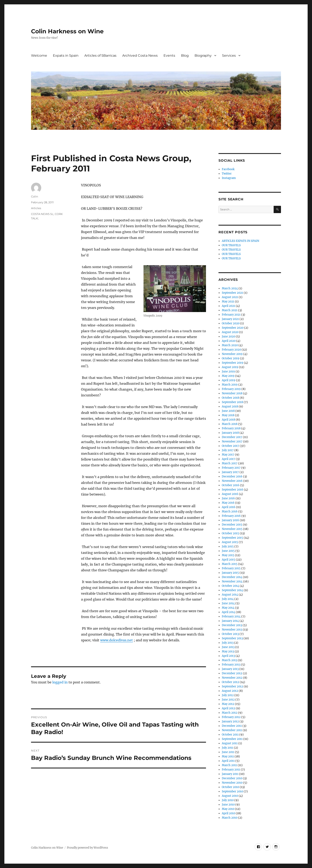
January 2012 (230, 721)
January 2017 (230, 472)
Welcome (39, 56)
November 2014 (232, 581)
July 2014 (228, 599)
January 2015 (230, 573)
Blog (185, 56)
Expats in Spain (66, 56)
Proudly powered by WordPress (87, 848)
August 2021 (230, 297)
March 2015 (230, 564)
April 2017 (228, 459)
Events (169, 56)
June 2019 (228, 372)
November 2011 (232, 730)
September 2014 (232, 590)
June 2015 (228, 551)
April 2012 (228, 708)
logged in (60, 682)
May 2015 (228, 555)
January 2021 (230, 319)
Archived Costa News (140, 56)
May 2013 (228, 651)
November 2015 (232, 529)
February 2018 (231, 428)
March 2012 (230, 713)
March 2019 (230, 385)
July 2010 (228, 800)
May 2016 (228, 503)
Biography (203, 56)
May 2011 (228, 756)
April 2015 (228, 560)
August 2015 (230, 542)
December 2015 (232, 525)
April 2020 (229, 341)
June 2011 (228, 752)
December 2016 (232, 476)
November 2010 (232, 783)
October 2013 (230, 634)
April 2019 (229, 380)
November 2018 (232, 393)
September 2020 (233, 328)
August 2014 (230, 595)
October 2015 (230, 533)
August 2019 (230, 367)
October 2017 (230, 446)
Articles (36, 208)
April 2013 (228, 656)
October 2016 (231, 485)
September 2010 (232, 791)
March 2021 (230, 310)
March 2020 (230, 345)
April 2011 (228, 761)
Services (229, 56)
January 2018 (230, 433)
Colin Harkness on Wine (67, 31)
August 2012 (230, 691)
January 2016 (230, 520)
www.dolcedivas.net (117, 640)
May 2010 (228, 809)
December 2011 (232, 726)
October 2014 (230, 586)
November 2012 (232, 678)
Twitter (227, 174)
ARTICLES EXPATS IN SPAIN (240, 241)
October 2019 (231, 358)
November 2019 (232, 354)
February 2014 (231, 616)
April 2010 (228, 813)
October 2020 (231, 323)
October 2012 (230, 682)
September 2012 (232, 686)
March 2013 (230, 660)
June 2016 (228, 498)
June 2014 (228, 603)
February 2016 (231, 516)
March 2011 (229, 765)
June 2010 (228, 805)
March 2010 (230, 818)
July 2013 (228, 643)
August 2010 (230, 796)
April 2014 (228, 612)
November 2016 (232, 481)
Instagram (229, 178)
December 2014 (232, 577)
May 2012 (228, 704)
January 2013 (230, 669)
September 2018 (232, 402)
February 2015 (231, 568)
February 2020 (231, 350)
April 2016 (229, 507)
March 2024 (230, 288)
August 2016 (230, 494)
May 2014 (228, 608)
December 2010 (232, 778)
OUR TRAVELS (231, 245)
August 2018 (230, 407)
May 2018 (228, 415)
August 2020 (230, 332)
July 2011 (228, 748)
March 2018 (230, 424)
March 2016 (230, 511)
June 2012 (228, 700)
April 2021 (228, 306)
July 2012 (228, 695)
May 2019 (228, 376)
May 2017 (228, 455)
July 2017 (228, 450)
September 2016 (233, 490)
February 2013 (231, 665)
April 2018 (228, 420)
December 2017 (232, 437)
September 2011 (232, 739)
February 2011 (231, 770)
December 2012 (232, 673)
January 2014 (230, 621)
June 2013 (228, 647)
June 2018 (228, 411)
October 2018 (230, 398)
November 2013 (232, 630)
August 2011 (230, 743)
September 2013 (232, 638)
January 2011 (230, 774)
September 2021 (232, 293)
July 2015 (228, 546)
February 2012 (231, 717)
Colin (35, 196)
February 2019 (231, 389)
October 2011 (230, 735)
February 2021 (231, 315)
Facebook (228, 169)
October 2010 (230, 787)
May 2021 (228, 302)
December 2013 (232, 625)
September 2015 (232, 538)
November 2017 (232, 441)
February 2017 (231, 468)
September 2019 (233, 363)
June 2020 (228, 337)
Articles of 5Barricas (100, 56)
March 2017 (230, 463)
